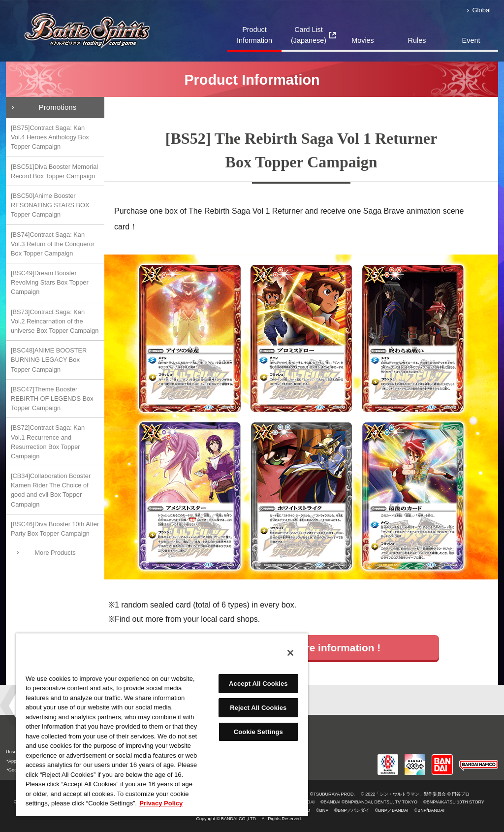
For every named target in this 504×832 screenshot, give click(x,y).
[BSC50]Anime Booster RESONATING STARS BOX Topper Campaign (50, 205)
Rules (417, 40)
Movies (363, 40)
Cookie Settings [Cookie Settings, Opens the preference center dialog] (258, 732)
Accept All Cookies (258, 684)
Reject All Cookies (258, 708)
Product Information (254, 35)
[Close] (290, 653)
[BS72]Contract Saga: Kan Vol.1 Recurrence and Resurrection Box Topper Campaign (48, 442)
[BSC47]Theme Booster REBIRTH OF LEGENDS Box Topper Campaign (52, 399)
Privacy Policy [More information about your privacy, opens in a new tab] (161, 803)
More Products (55, 553)
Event (471, 40)
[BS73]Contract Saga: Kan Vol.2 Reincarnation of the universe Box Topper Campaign (55, 321)
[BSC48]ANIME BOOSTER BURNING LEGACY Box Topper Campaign (49, 360)
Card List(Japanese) (309, 35)
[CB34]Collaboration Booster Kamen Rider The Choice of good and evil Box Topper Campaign (51, 490)
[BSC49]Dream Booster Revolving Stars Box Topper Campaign (50, 282)
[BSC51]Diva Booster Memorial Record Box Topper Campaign (54, 171)
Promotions (58, 107)
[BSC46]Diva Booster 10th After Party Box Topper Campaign (55, 529)
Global (482, 10)
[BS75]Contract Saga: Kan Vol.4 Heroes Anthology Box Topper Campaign (50, 137)
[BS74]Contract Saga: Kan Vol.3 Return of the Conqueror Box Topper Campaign (53, 244)
